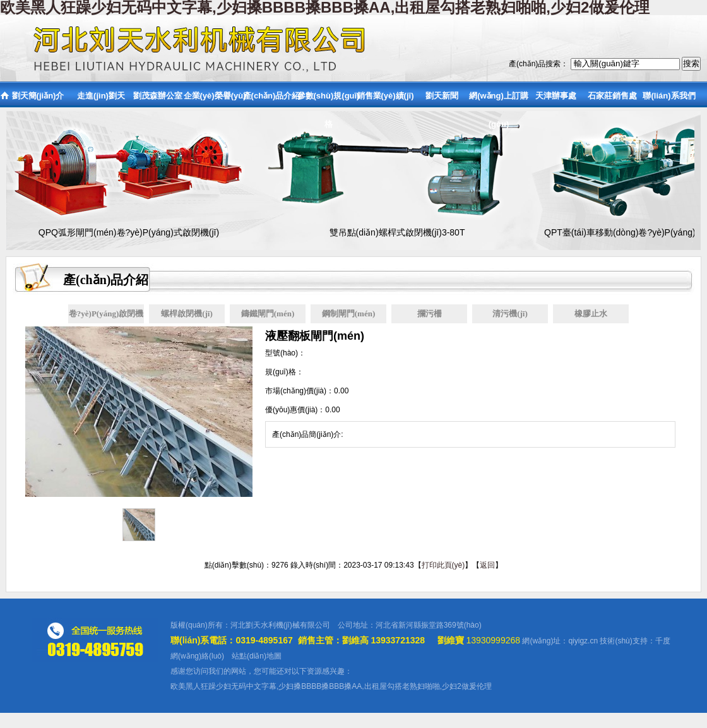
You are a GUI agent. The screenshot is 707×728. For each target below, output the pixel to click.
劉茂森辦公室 (158, 96)
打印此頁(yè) (443, 565)
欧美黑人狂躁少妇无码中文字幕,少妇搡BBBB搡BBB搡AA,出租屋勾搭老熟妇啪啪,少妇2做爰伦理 (331, 686)
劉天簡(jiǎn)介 (38, 96)
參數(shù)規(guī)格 (329, 99)
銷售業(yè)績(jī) (385, 96)
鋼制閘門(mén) (349, 313)
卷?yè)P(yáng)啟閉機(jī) (106, 316)
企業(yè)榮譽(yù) (215, 96)
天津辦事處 (556, 96)
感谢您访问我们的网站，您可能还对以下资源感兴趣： (261, 671)
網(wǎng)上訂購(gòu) (499, 99)
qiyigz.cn (583, 641)
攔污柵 (430, 313)
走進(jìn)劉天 (101, 96)
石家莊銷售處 (612, 96)
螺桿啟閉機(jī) (187, 313)
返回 (487, 565)
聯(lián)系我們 (669, 96)
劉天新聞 (442, 96)
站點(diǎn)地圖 (257, 656)
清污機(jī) (510, 313)
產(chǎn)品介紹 (272, 96)
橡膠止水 (591, 313)
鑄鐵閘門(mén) (268, 313)
